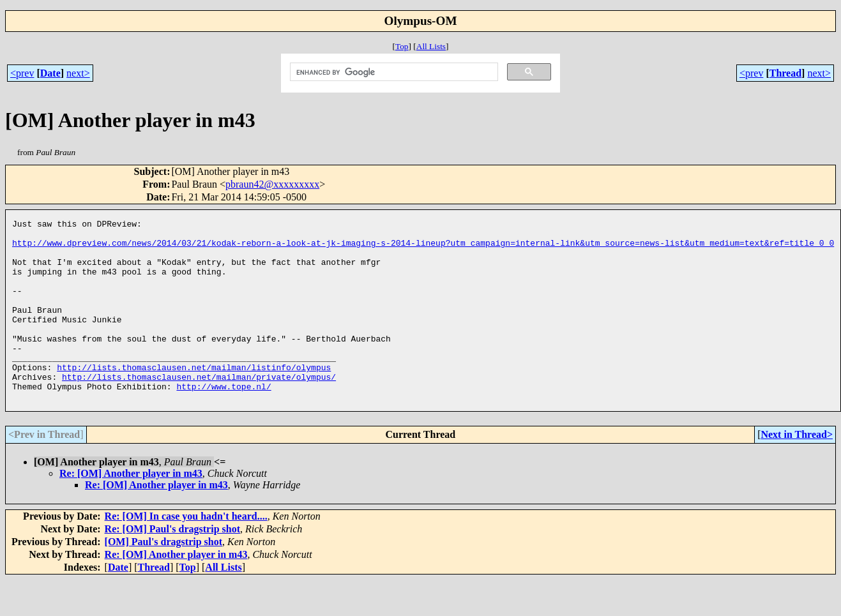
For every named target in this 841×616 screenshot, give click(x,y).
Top (402, 46)
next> (78, 73)
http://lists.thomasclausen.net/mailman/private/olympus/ (199, 409)
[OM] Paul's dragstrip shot (163, 578)
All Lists (431, 46)
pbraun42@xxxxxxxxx (272, 184)
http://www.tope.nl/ (224, 421)
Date (50, 73)
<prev (22, 73)
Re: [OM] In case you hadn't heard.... (186, 552)
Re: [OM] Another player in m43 (131, 510)
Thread (785, 73)
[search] (393, 72)
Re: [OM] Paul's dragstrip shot (172, 565)
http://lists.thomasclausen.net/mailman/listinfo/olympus (194, 398)
